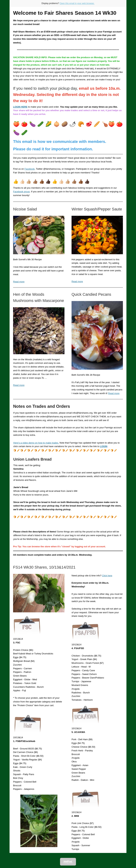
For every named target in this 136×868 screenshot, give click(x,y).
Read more (19, 282)
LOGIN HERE (20, 107)
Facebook (29, 169)
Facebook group (21, 192)
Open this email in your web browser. (77, 3)
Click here (107, 576)
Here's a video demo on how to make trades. (36, 443)
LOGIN (104, 446)
